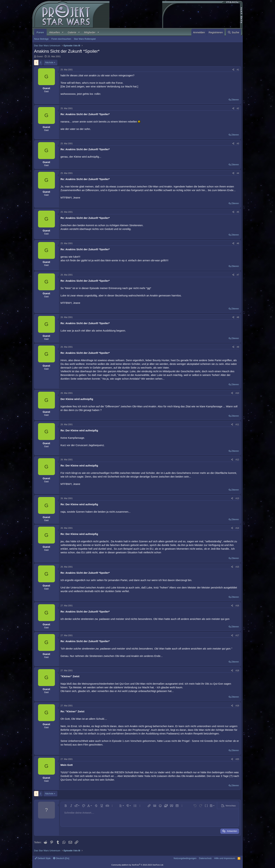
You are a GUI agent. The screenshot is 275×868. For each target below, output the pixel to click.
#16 (237, 606)
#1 (238, 70)
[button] (63, 32)
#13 (237, 498)
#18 (237, 671)
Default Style (43, 858)
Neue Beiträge (41, 39)
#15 (237, 567)
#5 (238, 212)
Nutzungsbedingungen (185, 858)
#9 (238, 347)
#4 (238, 173)
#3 (238, 144)
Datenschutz (205, 858)
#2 (238, 108)
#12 (237, 460)
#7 (238, 275)
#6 (238, 243)
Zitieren (235, 100)
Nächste (49, 62)
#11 (237, 425)
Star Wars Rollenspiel (85, 39)
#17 (237, 635)
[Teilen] (233, 70)
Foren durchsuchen (61, 39)
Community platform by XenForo (137, 865)
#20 (237, 759)
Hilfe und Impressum (225, 858)
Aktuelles (55, 32)
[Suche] (233, 32)
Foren (40, 32)
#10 (237, 393)
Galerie (72, 32)
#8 (238, 317)
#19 (237, 706)
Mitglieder (90, 32)
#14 (237, 528)
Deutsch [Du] (61, 858)
